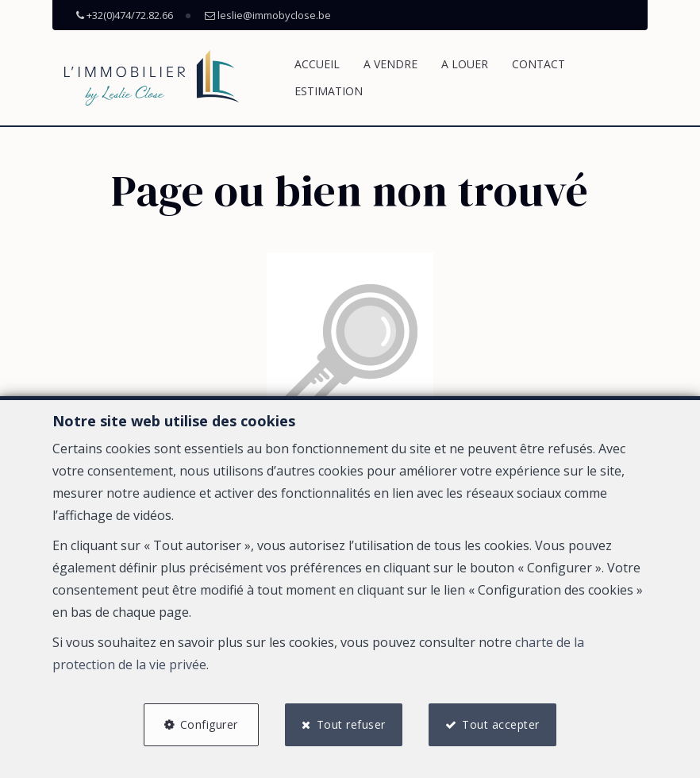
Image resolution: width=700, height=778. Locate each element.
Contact (538, 64)
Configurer (208, 724)
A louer (465, 64)
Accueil (317, 64)
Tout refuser (351, 724)
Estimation (329, 91)
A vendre (390, 64)
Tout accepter (502, 724)
